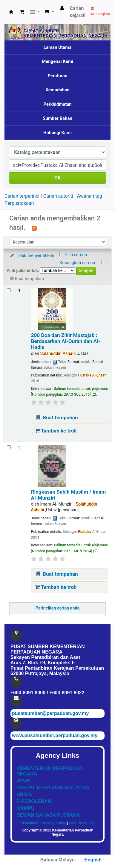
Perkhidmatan (57, 104)
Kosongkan (100, 11)
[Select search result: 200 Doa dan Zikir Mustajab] (9, 290)
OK (57, 178)
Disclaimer (29, 823)
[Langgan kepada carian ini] (34, 228)
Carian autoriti (58, 196)
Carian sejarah (78, 12)
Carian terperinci (22, 196)
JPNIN (23, 781)
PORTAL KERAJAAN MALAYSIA (53, 788)
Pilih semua (76, 255)
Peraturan (57, 76)
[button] (22, 12)
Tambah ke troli (56, 431)
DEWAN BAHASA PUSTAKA (48, 815)
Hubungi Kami (57, 133)
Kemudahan (57, 90)
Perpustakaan (19, 203)
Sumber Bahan (57, 118)
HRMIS (24, 794)
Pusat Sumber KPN (11, 12)
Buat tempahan (56, 418)
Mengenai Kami (57, 61)
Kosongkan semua (77, 263)
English (93, 860)
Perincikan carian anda (58, 608)
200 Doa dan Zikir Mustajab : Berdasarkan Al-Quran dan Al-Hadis (66, 341)
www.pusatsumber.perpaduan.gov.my (55, 735)
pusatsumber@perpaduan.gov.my (50, 713)
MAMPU (25, 808)
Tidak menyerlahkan (32, 256)
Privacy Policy (54, 823)
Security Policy (82, 823)
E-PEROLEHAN (34, 801)
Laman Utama (57, 47)
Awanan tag (90, 196)
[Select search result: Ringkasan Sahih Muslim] (9, 447)
